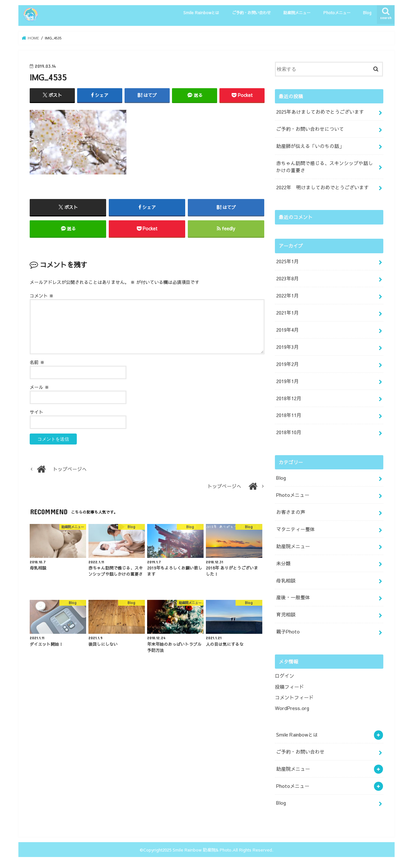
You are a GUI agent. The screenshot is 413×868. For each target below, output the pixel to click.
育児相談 (286, 614)
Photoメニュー (337, 12)
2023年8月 (287, 278)
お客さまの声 (291, 512)
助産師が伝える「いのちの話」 (310, 146)
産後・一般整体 (293, 597)
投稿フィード (289, 687)
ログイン (285, 676)
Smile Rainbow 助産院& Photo (202, 850)
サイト (36, 412)
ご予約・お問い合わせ (251, 12)
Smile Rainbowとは (201, 12)
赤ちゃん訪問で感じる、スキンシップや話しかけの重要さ (325, 167)
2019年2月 (287, 364)
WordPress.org (292, 708)
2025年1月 (287, 261)
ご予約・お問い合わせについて (310, 129)
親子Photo (288, 632)
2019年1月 (287, 381)
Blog (367, 12)
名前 (37, 362)
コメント (42, 296)
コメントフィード (294, 697)
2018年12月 (289, 398)
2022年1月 (287, 296)
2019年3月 (287, 347)
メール (39, 387)
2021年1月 (287, 313)
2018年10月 (289, 432)
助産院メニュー (297, 12)
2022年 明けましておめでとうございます (322, 187)
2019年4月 (287, 330)
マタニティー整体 (296, 529)
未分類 (283, 563)
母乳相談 (286, 580)
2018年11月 (289, 415)
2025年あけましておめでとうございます (320, 112)
